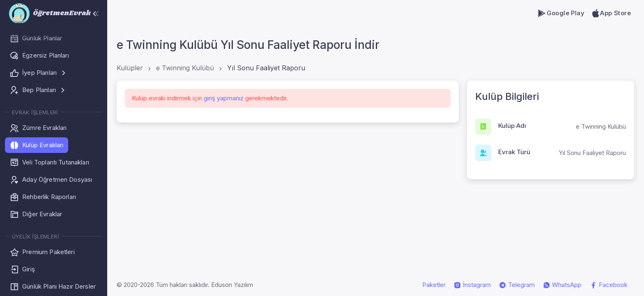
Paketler (434, 285)
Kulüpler (130, 68)
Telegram (517, 285)
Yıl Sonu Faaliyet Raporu (266, 68)
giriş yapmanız (224, 98)
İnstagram (472, 285)
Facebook (609, 285)
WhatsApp (562, 285)
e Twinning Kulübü (185, 68)
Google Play (561, 13)
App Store (611, 13)
